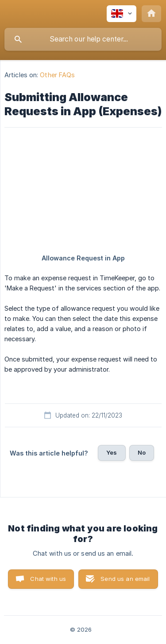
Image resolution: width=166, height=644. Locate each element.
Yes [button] (112, 452)
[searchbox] (83, 39)
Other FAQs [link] (57, 75)
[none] (122, 14)
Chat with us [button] (48, 579)
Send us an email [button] (125, 579)
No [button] (142, 452)
